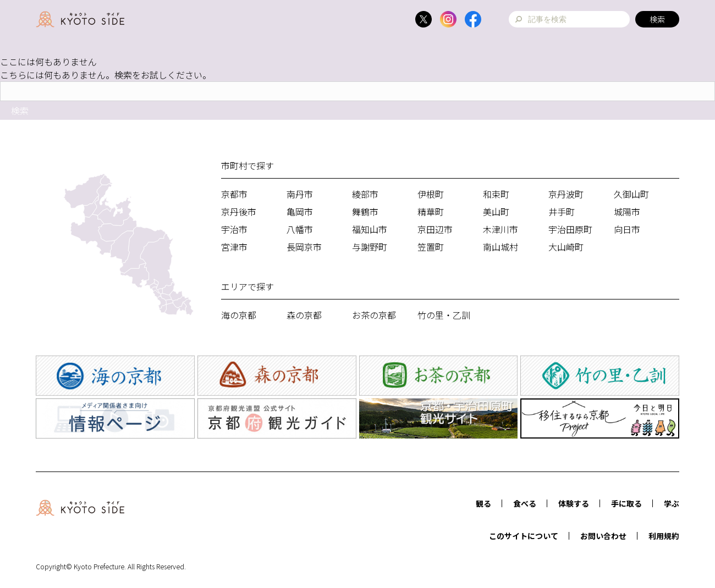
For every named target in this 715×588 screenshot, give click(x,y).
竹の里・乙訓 (444, 315)
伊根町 (431, 194)
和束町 (496, 194)
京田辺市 (435, 229)
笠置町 (431, 247)
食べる (525, 503)
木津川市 (501, 229)
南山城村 (501, 247)
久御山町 (631, 194)
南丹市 (300, 194)
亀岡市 (300, 212)
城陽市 (627, 212)
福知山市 (370, 229)
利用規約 (664, 536)
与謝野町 (370, 247)
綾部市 (365, 194)
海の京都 (239, 315)
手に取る (626, 503)
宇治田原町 (570, 229)
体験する (574, 503)
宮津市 (234, 247)
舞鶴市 (365, 212)
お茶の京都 (374, 315)
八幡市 (300, 229)
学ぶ (672, 503)
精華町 (431, 212)
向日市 (627, 229)
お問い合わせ (603, 536)
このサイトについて (524, 536)
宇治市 (234, 229)
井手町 (562, 212)
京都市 (234, 194)
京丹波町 (566, 194)
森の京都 (304, 315)
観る (483, 503)
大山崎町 (566, 247)
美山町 (496, 212)
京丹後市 (239, 212)
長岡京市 (304, 247)
